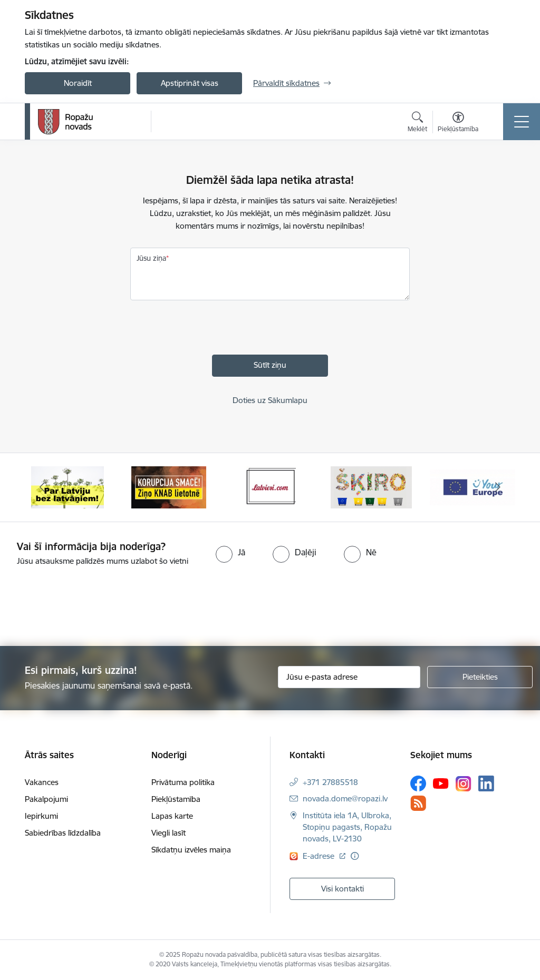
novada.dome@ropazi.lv (345, 798)
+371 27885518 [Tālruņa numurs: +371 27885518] (330, 782)
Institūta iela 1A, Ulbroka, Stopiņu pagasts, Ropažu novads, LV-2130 (347, 827)
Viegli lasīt (168, 833)
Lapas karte (172, 816)
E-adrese (320, 856)
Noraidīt (78, 83)
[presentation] (210, 334)
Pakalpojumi (46, 799)
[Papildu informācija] (355, 856)
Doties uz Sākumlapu (270, 400)
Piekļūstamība (176, 799)
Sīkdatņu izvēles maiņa (191, 850)
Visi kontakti (343, 889)
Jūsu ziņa (151, 258)
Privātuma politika (183, 782)
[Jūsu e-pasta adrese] (349, 677)
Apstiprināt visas (190, 83)
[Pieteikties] (480, 677)
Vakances (42, 782)
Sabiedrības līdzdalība (63, 833)
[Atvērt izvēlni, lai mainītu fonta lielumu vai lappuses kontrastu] (458, 123)
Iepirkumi (41, 816)
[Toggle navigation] (522, 122)
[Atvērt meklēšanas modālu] (417, 123)
